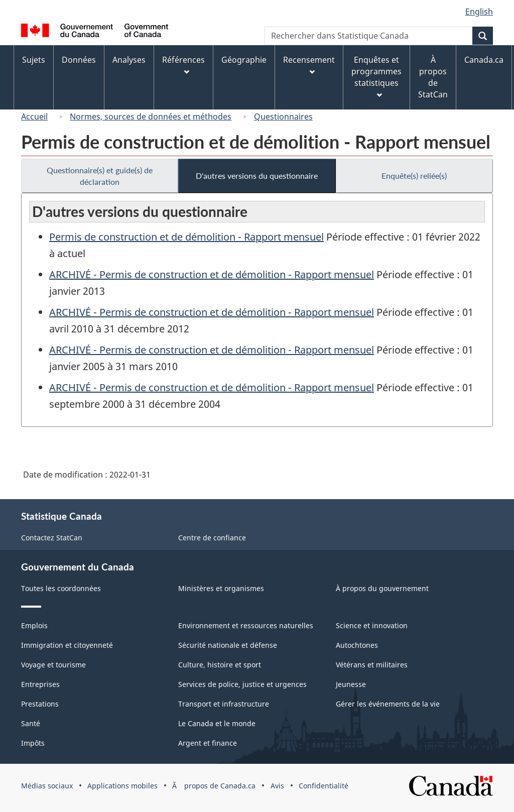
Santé (31, 723)
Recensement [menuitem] (309, 65)
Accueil (34, 117)
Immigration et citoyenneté (67, 645)
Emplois (34, 625)
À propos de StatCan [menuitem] (433, 77)
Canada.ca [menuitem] (484, 60)
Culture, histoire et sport (220, 665)
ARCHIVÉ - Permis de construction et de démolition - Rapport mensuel (212, 274)
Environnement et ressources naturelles (246, 625)
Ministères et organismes (221, 588)
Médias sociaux (47, 786)
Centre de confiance (212, 538)
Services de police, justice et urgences (242, 684)
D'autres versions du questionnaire (257, 176)
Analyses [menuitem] (129, 60)
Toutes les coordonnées (61, 588)
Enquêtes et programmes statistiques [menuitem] (376, 76)
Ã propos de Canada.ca (214, 786)
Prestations (40, 704)
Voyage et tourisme (53, 665)
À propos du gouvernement (382, 588)
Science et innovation (372, 625)
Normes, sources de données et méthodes (151, 117)
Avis (277, 786)
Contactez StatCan (52, 538)
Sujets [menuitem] (34, 60)
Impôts (33, 743)
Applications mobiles (122, 786)
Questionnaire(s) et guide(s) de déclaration (100, 176)
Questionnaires (283, 117)
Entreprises (40, 684)
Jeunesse (351, 684)
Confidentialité (324, 786)
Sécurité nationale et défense (228, 645)
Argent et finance (208, 743)
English (479, 12)
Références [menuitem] (183, 65)
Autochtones (357, 645)
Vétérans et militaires (372, 665)
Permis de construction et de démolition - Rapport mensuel (186, 237)
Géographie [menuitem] (244, 60)
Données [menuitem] (79, 60)
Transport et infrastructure (224, 704)
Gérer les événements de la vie (388, 704)
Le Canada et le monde (217, 723)
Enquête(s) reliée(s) (414, 176)
